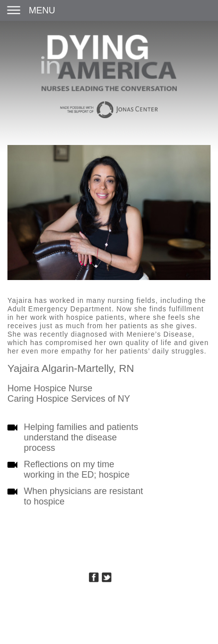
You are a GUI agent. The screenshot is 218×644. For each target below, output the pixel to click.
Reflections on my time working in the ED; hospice (77, 469)
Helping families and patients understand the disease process (81, 437)
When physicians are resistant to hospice (83, 496)
